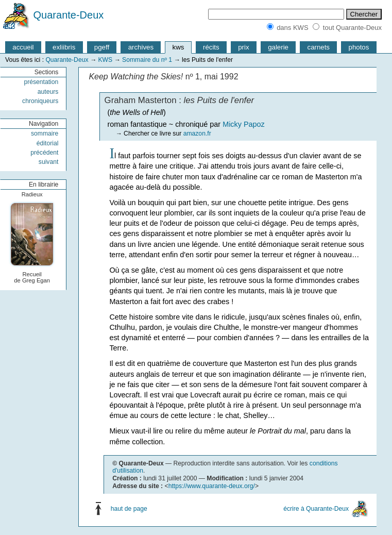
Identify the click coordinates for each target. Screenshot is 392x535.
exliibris (64, 47)
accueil (23, 47)
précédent (44, 153)
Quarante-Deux (69, 15)
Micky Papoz (244, 124)
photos (359, 47)
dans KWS (292, 28)
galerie (278, 47)
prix (243, 47)
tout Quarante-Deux (352, 28)
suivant (49, 162)
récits (211, 47)
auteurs (48, 92)
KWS (105, 60)
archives (141, 47)
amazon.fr (197, 133)
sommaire (45, 133)
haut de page (129, 509)
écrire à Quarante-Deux (316, 509)
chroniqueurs (40, 101)
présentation (41, 82)
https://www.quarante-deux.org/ (212, 486)
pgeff (102, 47)
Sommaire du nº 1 (147, 60)
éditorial (48, 143)
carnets (319, 47)
